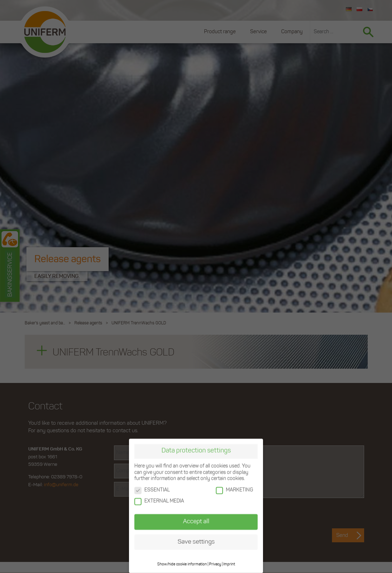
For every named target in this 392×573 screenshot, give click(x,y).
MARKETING (234, 489)
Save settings (196, 541)
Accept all (196, 520)
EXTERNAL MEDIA (159, 500)
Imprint (229, 563)
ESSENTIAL (152, 489)
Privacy (215, 563)
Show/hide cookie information (182, 563)
